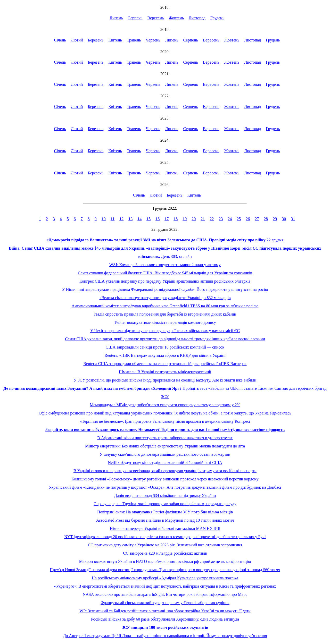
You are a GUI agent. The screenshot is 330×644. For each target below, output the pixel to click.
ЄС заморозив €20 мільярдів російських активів (165, 553)
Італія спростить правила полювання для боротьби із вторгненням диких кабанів (165, 314)
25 (239, 219)
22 (212, 219)
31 (293, 219)
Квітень (115, 40)
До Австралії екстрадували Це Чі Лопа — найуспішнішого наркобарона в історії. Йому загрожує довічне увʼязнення (165, 636)
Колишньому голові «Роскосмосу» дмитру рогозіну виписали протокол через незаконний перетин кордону (165, 479)
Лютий (77, 40)
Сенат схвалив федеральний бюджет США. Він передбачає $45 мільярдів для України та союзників (165, 273)
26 (248, 219)
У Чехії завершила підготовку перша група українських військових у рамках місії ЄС (165, 331)
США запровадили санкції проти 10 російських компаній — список (165, 347)
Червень (153, 40)
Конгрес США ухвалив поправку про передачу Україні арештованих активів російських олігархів (165, 281)
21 (203, 219)
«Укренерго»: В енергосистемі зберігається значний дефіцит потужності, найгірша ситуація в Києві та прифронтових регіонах (165, 586)
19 (185, 219)
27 (257, 219)
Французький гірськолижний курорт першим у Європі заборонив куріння (165, 603)
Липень (116, 18)
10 (104, 219)
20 (194, 219)
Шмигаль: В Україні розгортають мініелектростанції (165, 372)
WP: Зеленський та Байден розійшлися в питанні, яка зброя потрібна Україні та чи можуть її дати (165, 611)
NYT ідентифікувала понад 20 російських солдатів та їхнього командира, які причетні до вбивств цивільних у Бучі (165, 537)
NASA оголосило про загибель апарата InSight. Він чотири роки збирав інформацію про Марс (165, 594)
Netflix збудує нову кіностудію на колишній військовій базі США (165, 463)
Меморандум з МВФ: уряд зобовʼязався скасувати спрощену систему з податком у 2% (165, 405)
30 (284, 219)
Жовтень (176, 18)
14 (139, 219)
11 (113, 219)
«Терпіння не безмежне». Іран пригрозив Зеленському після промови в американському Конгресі (165, 421)
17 (167, 219)
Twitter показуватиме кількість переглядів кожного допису (165, 322)
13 (130, 219)
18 (176, 219)
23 (221, 219)
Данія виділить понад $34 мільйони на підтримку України (165, 495)
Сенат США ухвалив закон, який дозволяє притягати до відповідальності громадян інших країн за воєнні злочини (165, 339)
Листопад (197, 18)
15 (148, 219)
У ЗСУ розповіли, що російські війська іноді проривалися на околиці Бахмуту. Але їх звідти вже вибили (165, 380)
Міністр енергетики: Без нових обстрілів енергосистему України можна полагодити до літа (165, 446)
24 (230, 219)
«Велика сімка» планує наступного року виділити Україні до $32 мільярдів (165, 298)
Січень (60, 40)
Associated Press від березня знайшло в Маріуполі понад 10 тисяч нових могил (165, 520)
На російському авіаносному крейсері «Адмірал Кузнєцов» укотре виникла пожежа (165, 578)
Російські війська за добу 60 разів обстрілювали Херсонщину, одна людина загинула (165, 619)
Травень (134, 40)
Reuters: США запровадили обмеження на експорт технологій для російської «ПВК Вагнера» (165, 364)
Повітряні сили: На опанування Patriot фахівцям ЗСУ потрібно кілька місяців (165, 512)
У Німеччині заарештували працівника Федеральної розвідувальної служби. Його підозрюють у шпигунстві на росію (165, 289)
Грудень (217, 18)
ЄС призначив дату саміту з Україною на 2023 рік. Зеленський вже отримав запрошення (165, 545)
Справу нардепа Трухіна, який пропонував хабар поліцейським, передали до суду (165, 504)
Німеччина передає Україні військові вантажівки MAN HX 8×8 (165, 528)
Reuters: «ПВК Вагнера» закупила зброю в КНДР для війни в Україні (165, 355)
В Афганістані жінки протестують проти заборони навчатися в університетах (165, 438)
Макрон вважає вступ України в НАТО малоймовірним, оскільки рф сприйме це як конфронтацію (165, 561)
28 (266, 219)
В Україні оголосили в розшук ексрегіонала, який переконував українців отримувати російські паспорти (165, 471)
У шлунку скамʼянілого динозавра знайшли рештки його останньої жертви (165, 454)
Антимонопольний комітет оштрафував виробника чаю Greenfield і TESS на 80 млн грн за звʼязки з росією (165, 306)
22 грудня (165, 240)
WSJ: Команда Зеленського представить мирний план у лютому (165, 265)
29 (275, 219)
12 (121, 219)
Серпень (135, 18)
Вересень (156, 18)
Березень (96, 40)
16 (158, 219)
